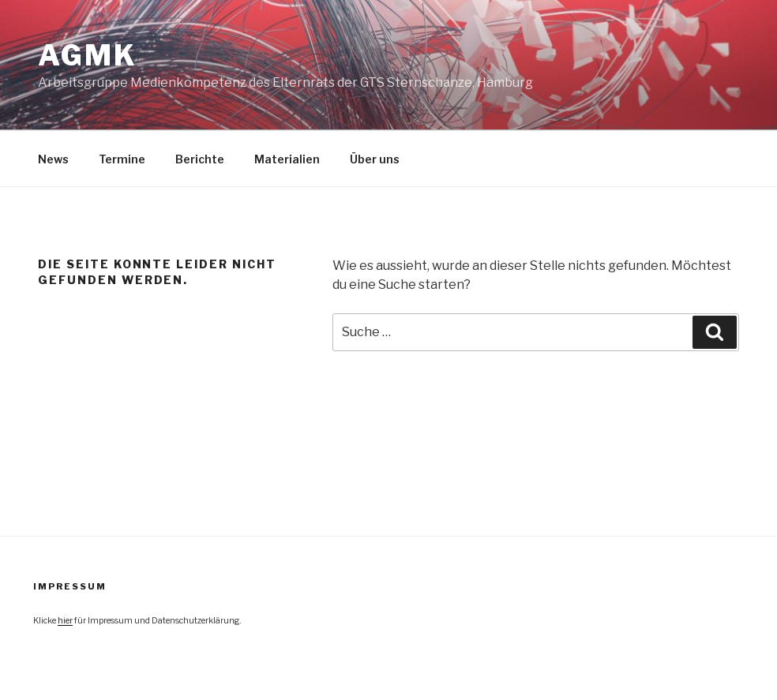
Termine (122, 159)
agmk (88, 55)
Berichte (200, 159)
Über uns (375, 159)
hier (65, 621)
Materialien (287, 159)
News (53, 159)
